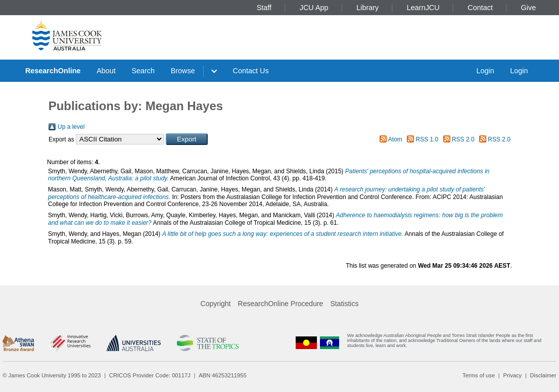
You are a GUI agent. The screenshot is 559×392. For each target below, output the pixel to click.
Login (485, 71)
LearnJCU (423, 8)
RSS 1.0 (427, 139)
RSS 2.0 (463, 139)
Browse (183, 71)
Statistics (344, 304)
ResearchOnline (53, 71)
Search (143, 71)
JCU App (314, 8)
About (106, 71)
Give (529, 8)
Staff (264, 8)
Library (367, 8)
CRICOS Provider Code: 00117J (150, 375)
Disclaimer (543, 375)
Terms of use (479, 375)
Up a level (71, 127)
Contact (480, 8)
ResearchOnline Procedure (281, 304)
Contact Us (251, 71)
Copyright (216, 304)
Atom (395, 139)
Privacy (512, 375)
